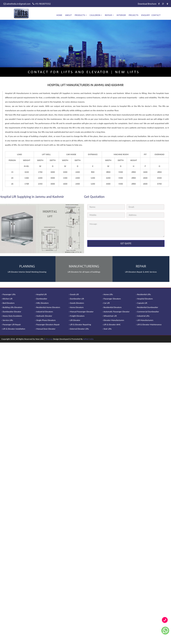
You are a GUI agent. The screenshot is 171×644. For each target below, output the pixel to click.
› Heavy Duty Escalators (12, 316)
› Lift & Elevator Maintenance (149, 325)
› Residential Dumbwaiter (147, 307)
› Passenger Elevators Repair (47, 325)
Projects (134, 15)
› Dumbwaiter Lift (76, 299)
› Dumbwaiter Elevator (11, 312)
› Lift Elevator (75, 320)
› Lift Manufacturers (145, 320)
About (68, 15)
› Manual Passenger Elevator (81, 312)
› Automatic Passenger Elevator (116, 312)
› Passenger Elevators (112, 299)
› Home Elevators (76, 307)
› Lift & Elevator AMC (111, 325)
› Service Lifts (7, 320)
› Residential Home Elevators (48, 307)
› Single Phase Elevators (45, 320)
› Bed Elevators (8, 303)
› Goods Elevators (76, 303)
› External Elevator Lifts (79, 329)
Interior (121, 15)
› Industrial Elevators (44, 312)
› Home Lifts (108, 294)
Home (59, 15)
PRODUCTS (80, 15)
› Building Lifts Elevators (12, 307)
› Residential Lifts (143, 294)
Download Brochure (147, 4)
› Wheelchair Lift (110, 316)
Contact (156, 15)
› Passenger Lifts (8, 294)
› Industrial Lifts (143, 316)
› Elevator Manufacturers (113, 320)
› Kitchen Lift (7, 299)
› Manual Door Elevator (45, 329)
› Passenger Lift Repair (11, 325)
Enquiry (146, 15)
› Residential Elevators (112, 307)
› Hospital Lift (41, 294)
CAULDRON (95, 15)
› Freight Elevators (77, 316)
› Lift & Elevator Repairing (80, 325)
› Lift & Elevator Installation (13, 329)
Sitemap (49, 339)
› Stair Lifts (107, 329)
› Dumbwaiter (41, 299)
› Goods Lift (74, 294)
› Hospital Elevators (144, 299)
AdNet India (88, 339)
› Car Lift (106, 303)
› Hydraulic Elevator (44, 316)
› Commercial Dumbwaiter (147, 312)
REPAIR (108, 15)
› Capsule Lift (142, 303)
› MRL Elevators (42, 303)
